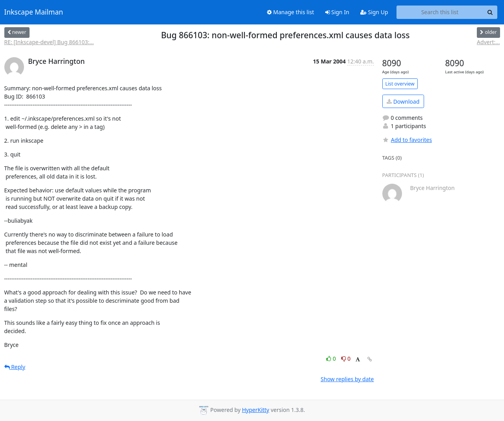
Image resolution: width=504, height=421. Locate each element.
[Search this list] (440, 12)
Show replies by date (347, 379)
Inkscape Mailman (34, 12)
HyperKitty (255, 410)
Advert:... (488, 42)
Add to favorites (407, 140)
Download (403, 102)
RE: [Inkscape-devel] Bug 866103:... (49, 42)
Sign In (337, 12)
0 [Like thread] (332, 359)
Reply (15, 367)
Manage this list (291, 12)
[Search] (490, 12)
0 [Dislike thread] (346, 359)
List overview (400, 84)
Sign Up (374, 12)
